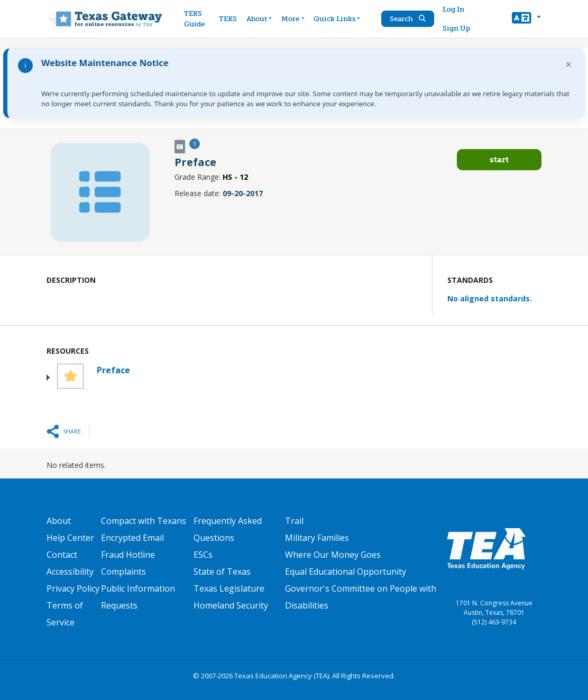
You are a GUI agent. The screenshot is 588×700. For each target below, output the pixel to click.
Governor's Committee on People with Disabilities (361, 597)
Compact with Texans (144, 521)
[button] (526, 19)
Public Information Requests (138, 597)
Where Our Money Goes (333, 555)
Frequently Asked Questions (228, 529)
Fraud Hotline (128, 555)
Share (72, 431)
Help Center (70, 538)
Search (408, 19)
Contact (62, 555)
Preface (113, 370)
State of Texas (222, 572)
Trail (294, 521)
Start (499, 159)
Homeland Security (231, 605)
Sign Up (456, 28)
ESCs (203, 555)
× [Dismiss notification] (569, 64)
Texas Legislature (229, 588)
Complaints (123, 572)
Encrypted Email (132, 538)
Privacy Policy (73, 588)
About (59, 521)
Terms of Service (65, 614)
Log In (453, 9)
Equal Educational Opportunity (346, 572)
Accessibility (70, 572)
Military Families (317, 538)
